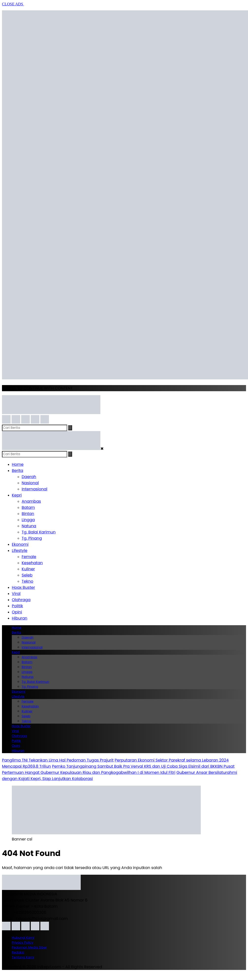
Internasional (34, 489)
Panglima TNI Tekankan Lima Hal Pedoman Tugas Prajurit (58, 760)
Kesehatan (32, 563)
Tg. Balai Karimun (39, 532)
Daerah (29, 477)
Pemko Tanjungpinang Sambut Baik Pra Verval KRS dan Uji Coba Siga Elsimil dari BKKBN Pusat (143, 766)
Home (18, 464)
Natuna (29, 526)
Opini (17, 612)
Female (29, 557)
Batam (28, 507)
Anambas (31, 501)
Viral (16, 594)
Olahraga (21, 600)
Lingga (28, 520)
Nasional (30, 483)
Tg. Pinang (32, 538)
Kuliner (28, 569)
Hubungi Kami (23, 938)
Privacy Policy (23, 942)
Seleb (27, 575)
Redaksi (18, 952)
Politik (17, 606)
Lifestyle (20, 551)
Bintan (28, 514)
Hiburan (20, 618)
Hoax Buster (23, 587)
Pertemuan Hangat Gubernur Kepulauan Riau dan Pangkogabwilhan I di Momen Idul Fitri (89, 772)
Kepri (17, 495)
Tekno (27, 581)
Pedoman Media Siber (29, 947)
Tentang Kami (23, 957)
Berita (17, 471)
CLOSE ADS (13, 4)
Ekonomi (20, 544)
